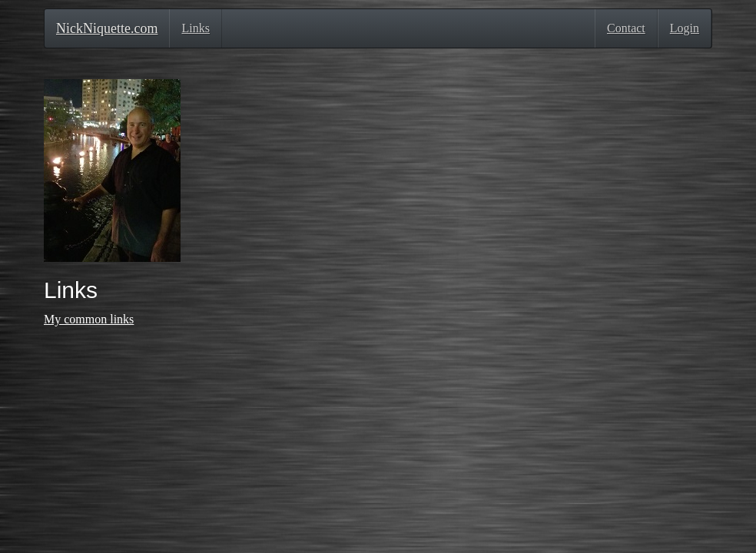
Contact (626, 28)
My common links (89, 319)
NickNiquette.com (107, 28)
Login (685, 28)
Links (195, 28)
